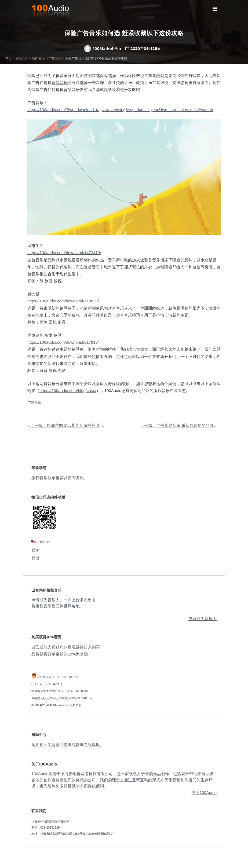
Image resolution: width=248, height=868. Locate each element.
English (41, 542)
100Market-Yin (103, 49)
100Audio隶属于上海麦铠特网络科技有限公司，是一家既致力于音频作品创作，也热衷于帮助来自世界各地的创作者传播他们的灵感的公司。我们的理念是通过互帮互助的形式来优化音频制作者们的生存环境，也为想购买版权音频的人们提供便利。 (122, 780)
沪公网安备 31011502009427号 (58, 677)
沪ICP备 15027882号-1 (47, 684)
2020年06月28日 (146, 49)
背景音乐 (60, 83)
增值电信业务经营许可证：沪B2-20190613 (60, 691)
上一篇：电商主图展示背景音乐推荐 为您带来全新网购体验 (84, 425)
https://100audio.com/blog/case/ (68, 391)
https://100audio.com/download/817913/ (63, 342)
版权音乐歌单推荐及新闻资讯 (58, 478)
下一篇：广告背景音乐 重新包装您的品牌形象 (181, 425)
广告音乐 (34, 403)
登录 (35, 550)
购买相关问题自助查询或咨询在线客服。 (68, 745)
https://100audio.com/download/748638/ (63, 301)
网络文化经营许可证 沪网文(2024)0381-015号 (62, 698)
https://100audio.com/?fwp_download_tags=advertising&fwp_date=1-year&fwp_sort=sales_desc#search (120, 110)
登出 (35, 558)
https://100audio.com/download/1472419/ (64, 253)
